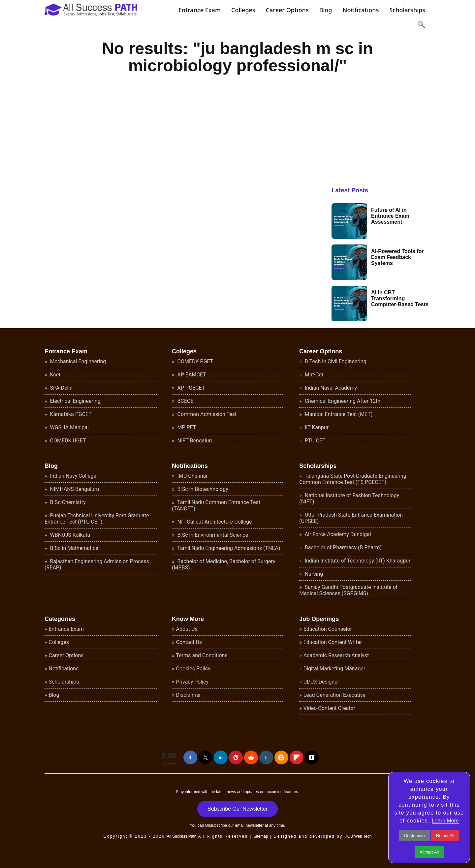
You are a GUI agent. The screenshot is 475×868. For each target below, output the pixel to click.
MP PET (186, 427)
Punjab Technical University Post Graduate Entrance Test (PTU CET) (97, 519)
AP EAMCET (191, 375)
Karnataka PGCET (70, 414)
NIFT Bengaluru (195, 441)
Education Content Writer (333, 642)
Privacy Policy (192, 682)
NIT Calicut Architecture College (214, 522)
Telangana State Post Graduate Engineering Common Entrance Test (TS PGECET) (353, 479)
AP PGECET (191, 388)
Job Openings (319, 619)
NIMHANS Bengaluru (74, 489)
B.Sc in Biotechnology (202, 489)
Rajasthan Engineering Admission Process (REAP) (97, 564)
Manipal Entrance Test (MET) (338, 414)
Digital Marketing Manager (334, 669)
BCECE (185, 401)
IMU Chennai (192, 476)
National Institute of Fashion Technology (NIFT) (349, 498)
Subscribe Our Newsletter (237, 809)
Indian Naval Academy (330, 388)
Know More (188, 619)
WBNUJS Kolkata (70, 535)
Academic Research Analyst (336, 655)
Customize (414, 836)
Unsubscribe (216, 825)
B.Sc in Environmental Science (212, 535)
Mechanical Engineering (78, 361)
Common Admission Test (206, 414)
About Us (187, 629)
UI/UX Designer (321, 682)
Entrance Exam (200, 10)
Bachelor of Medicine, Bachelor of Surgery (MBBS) (224, 564)
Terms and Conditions (202, 655)
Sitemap (261, 836)
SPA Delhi (61, 388)
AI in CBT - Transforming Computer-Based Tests (400, 298)
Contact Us (189, 642)
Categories (60, 619)
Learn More (445, 821)
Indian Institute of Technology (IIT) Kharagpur (357, 561)
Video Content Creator (329, 708)
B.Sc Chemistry (67, 502)
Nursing (313, 574)
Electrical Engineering (75, 401)
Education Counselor (328, 629)
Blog (326, 10)
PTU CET (315, 441)
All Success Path (181, 836)
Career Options (287, 10)
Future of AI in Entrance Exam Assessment (390, 216)
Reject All (445, 836)
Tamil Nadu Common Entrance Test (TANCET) (216, 505)
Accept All (429, 852)
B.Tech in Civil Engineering (335, 361)
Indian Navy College (73, 476)
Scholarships (407, 10)
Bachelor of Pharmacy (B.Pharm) (343, 547)
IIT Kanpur (316, 427)
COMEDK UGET (67, 441)
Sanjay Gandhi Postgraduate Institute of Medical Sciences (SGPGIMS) (348, 590)
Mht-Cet (314, 375)
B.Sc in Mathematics (74, 548)
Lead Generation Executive (334, 695)
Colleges (243, 10)
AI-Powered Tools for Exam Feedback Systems (397, 257)
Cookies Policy (193, 669)
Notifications (361, 10)
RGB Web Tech (358, 836)
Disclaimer (189, 695)
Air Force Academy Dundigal (337, 534)
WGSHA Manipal (69, 427)
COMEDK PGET (195, 361)
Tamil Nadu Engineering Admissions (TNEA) (228, 548)
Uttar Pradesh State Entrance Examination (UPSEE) (351, 518)
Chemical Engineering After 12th (342, 401)
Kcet (55, 375)
